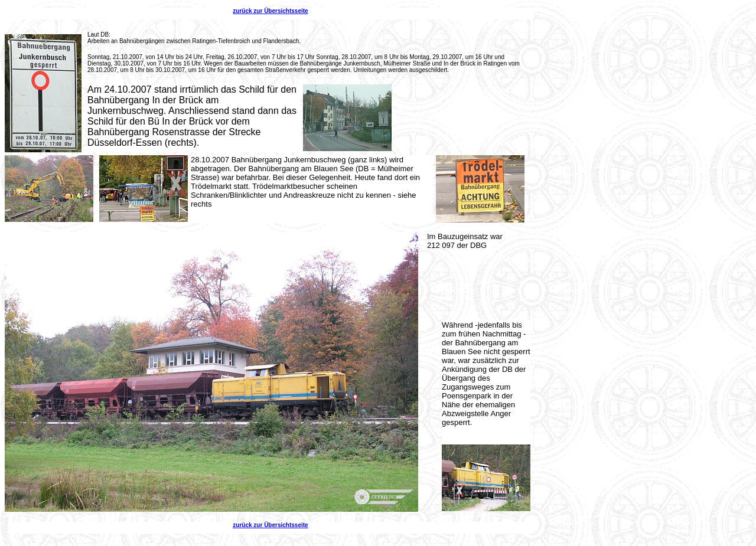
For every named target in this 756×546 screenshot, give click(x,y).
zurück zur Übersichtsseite (270, 11)
